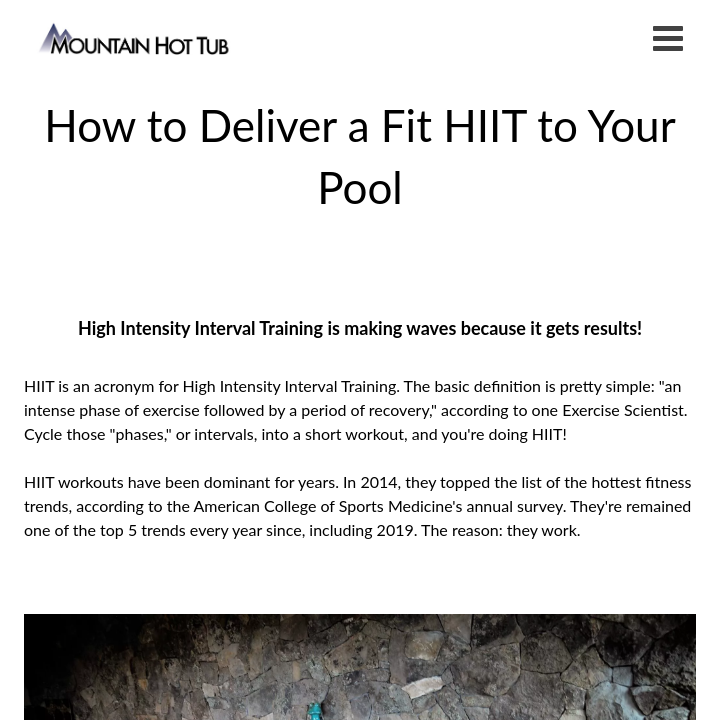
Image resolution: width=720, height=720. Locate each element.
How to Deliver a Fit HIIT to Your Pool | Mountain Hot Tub (135, 37)
